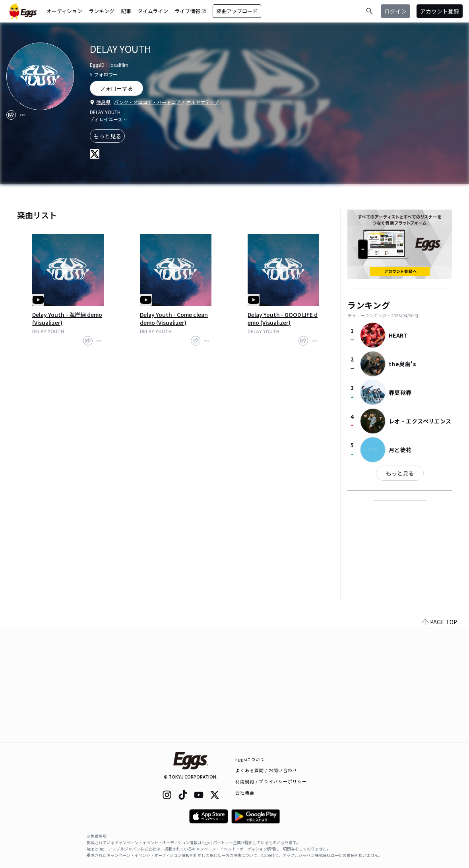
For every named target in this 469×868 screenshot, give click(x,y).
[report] (22, 115)
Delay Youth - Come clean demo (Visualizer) (174, 318)
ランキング (102, 11)
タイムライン (153, 11)
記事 (126, 11)
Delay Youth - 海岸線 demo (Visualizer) (67, 318)
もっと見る (107, 136)
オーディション (64, 11)
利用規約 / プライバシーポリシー (271, 781)
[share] (11, 115)
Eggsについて (250, 759)
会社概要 (245, 792)
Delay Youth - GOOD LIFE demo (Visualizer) (283, 318)
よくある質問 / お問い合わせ (266, 770)
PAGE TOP (440, 737)
